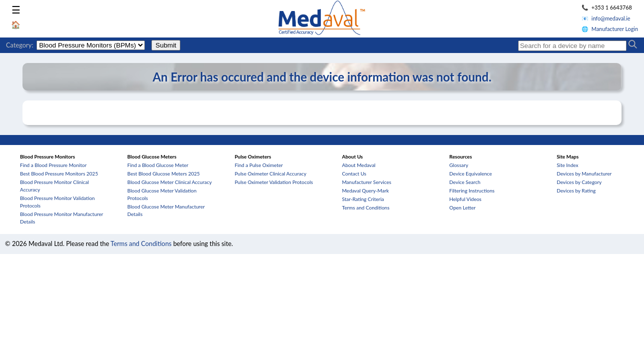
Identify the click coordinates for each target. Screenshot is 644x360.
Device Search (465, 182)
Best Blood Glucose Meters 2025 (164, 173)
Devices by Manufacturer (584, 173)
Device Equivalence (470, 173)
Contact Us (354, 173)
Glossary (459, 165)
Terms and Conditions (365, 207)
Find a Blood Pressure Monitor (53, 165)
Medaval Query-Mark (365, 190)
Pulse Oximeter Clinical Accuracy (271, 173)
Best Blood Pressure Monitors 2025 (59, 173)
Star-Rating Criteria (363, 199)
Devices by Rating (576, 190)
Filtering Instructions (472, 190)
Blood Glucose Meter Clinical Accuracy (170, 182)
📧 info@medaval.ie (606, 18)
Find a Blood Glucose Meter (158, 165)
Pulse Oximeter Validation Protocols (274, 182)
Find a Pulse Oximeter (259, 165)
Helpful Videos (465, 199)
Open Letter (462, 207)
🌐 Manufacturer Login (610, 29)
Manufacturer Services (366, 182)
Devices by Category (579, 182)
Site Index (567, 165)
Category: (20, 45)
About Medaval (358, 165)
